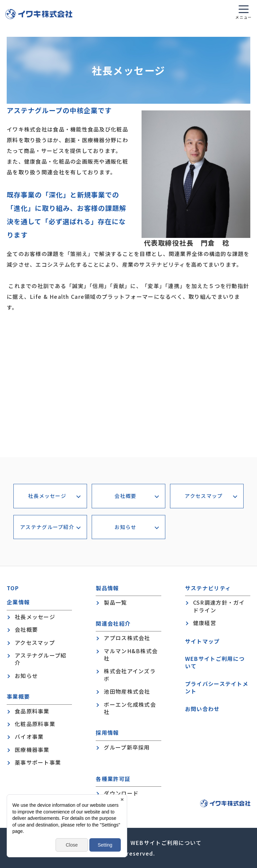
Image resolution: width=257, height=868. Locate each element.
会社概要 (125, 496)
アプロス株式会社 (127, 638)
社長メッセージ (47, 496)
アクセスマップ (204, 496)
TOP (13, 588)
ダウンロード (121, 793)
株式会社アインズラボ (130, 675)
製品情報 (107, 588)
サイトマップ (202, 641)
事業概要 (18, 697)
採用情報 (107, 733)
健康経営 (205, 623)
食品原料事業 (32, 711)
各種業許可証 (113, 779)
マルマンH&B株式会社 (131, 655)
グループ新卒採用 (127, 747)
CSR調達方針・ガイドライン (219, 606)
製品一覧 (115, 602)
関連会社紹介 (113, 624)
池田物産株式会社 (127, 691)
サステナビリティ (208, 588)
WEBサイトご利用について (215, 662)
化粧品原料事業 (35, 724)
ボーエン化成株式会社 (130, 708)
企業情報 (18, 602)
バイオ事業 (29, 736)
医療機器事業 (32, 750)
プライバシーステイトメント (217, 687)
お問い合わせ (202, 709)
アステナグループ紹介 (47, 527)
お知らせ (125, 527)
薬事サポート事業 (38, 762)
